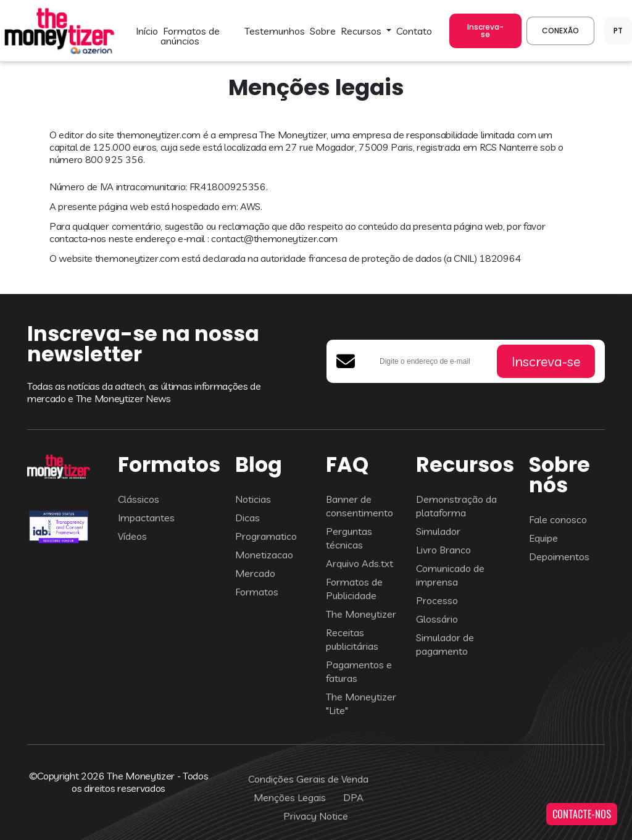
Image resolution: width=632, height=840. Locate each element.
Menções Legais (290, 797)
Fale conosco (558, 519)
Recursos (362, 31)
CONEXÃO (560, 31)
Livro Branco (443, 550)
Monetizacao (264, 555)
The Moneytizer (361, 614)
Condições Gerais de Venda (308, 779)
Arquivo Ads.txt (360, 563)
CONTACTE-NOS (582, 814)
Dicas (247, 518)
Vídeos (132, 536)
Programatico (266, 536)
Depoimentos (559, 556)
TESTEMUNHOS (275, 31)
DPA (353, 797)
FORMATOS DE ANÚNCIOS (190, 36)
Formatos (257, 592)
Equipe (543, 538)
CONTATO (414, 31)
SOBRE (323, 31)
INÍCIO (147, 31)
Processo (437, 600)
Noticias (253, 499)
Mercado (255, 573)
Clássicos (139, 499)
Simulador (438, 531)
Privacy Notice (316, 816)
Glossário (437, 619)
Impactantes (146, 518)
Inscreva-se (485, 31)
